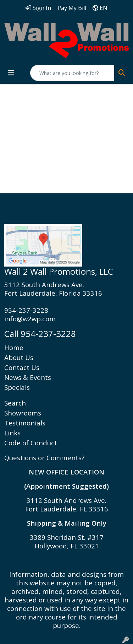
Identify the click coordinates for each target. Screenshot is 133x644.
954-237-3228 (26, 310)
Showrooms (23, 413)
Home (14, 347)
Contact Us (22, 367)
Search (15, 403)
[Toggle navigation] (11, 73)
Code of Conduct (31, 443)
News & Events (28, 377)
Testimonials (25, 423)
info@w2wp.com (30, 319)
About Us (19, 357)
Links (12, 433)
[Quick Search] (72, 73)
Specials (17, 387)
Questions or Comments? (44, 458)
